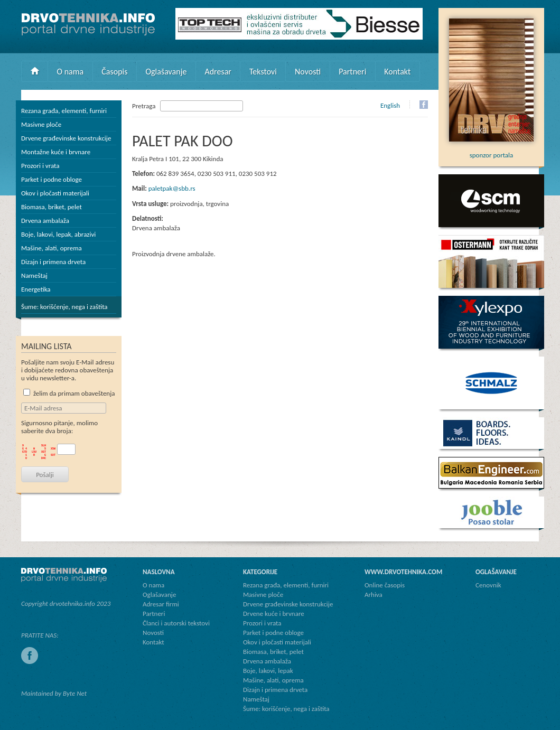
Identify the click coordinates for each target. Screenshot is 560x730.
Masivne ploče (41, 124)
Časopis (114, 72)
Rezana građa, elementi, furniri (64, 111)
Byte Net (75, 693)
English (390, 105)
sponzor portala (491, 151)
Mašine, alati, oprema (52, 248)
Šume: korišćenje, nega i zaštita (64, 307)
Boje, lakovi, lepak (268, 671)
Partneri (352, 72)
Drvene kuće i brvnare (274, 614)
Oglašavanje (166, 72)
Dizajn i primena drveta (53, 262)
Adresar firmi (161, 604)
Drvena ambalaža (45, 221)
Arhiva (374, 595)
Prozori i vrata (40, 166)
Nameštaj (34, 275)
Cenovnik (488, 585)
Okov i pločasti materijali (55, 193)
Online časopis (385, 585)
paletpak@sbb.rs (172, 188)
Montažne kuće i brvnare (56, 152)
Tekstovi (263, 72)
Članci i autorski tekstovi (176, 623)
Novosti (308, 72)
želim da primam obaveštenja (69, 393)
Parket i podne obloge (52, 179)
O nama (71, 72)
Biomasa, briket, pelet (52, 207)
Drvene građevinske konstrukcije (66, 138)
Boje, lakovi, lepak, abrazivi (58, 234)
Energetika (36, 289)
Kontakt (397, 72)
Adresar (218, 72)
